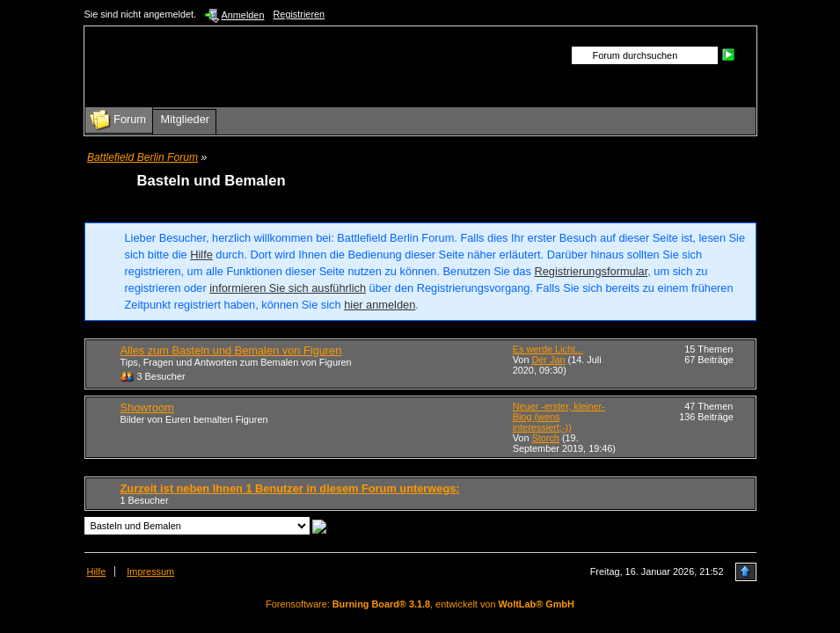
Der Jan (548, 360)
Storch (545, 438)
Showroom (147, 407)
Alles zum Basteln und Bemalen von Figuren (231, 350)
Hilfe (201, 255)
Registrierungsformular (591, 271)
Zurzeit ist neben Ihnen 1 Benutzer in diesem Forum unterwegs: (290, 488)
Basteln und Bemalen (212, 181)
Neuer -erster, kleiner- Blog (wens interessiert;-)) (559, 417)
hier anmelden (380, 305)
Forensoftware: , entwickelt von (420, 604)
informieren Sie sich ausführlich (288, 288)
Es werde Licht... (548, 349)
